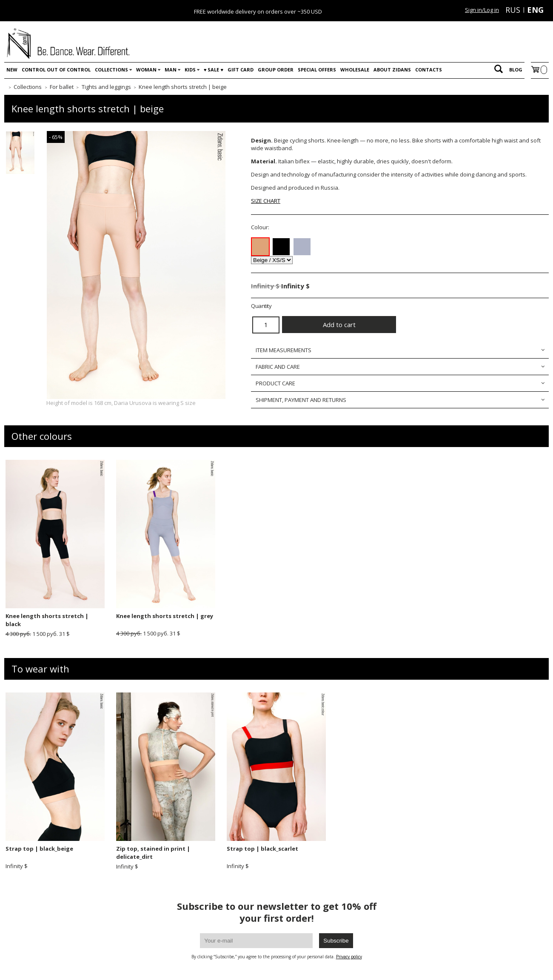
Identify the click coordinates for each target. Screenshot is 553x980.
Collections (111, 70)
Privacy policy (349, 957)
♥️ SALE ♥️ (214, 70)
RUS (513, 10)
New (12, 70)
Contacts (429, 70)
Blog (516, 70)
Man (171, 70)
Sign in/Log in (482, 10)
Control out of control (56, 70)
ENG (535, 10)
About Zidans (392, 70)
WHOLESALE (355, 70)
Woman (146, 70)
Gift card (241, 70)
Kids (190, 70)
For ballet (62, 87)
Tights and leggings (106, 87)
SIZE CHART (266, 201)
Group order (276, 70)
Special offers (317, 70)
